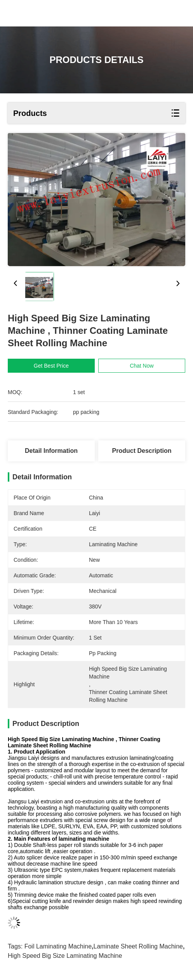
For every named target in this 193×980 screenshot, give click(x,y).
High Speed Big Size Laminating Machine (65, 956)
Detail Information (51, 451)
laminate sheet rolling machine (138, 946)
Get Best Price (51, 366)
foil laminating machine (58, 946)
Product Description (142, 451)
